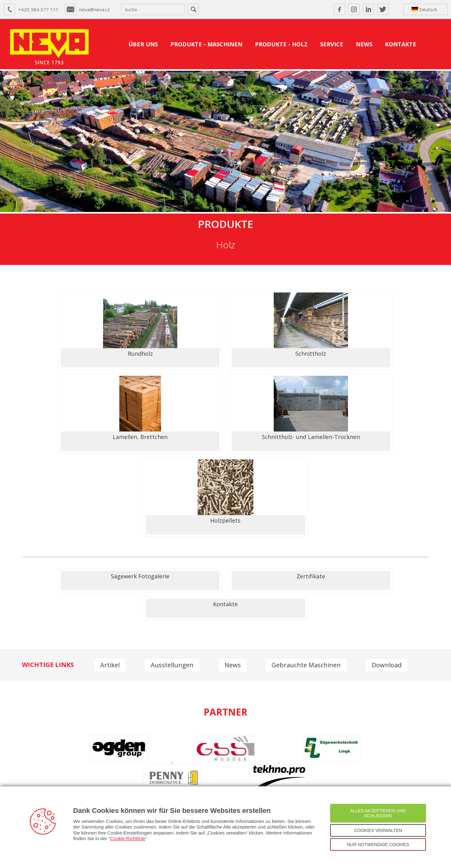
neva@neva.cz (95, 9)
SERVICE (332, 44)
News (234, 550)
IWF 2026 (391, 776)
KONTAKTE (401, 44)
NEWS (364, 44)
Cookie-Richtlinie (128, 838)
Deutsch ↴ (424, 11)
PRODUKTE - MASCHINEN (206, 44)
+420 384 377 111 (38, 9)
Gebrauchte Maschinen (308, 550)
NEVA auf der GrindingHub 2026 (298, 776)
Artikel (110, 550)
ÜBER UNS (143, 44)
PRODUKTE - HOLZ (281, 44)
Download (389, 550)
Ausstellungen (173, 550)
